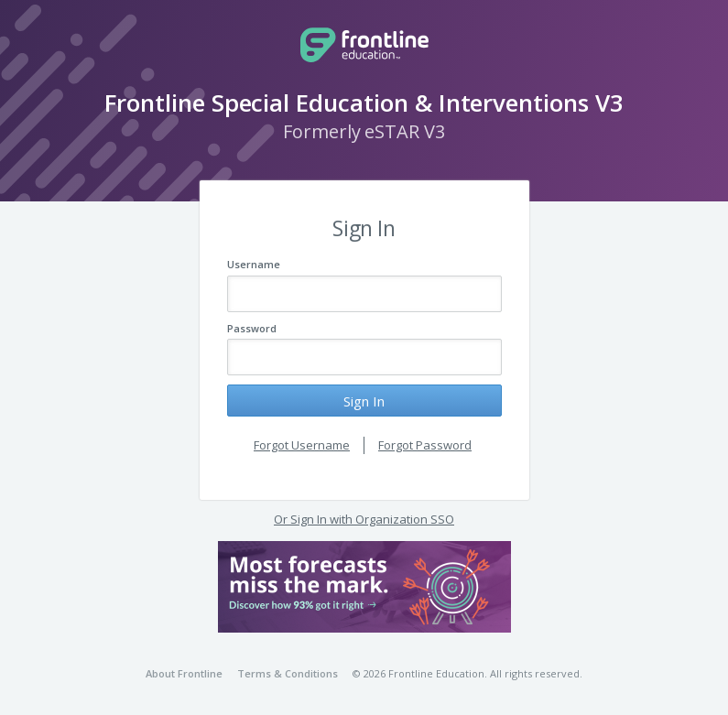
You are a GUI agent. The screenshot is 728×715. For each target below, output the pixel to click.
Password (252, 328)
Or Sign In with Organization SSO (364, 519)
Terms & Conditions (288, 673)
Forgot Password (425, 445)
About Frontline (184, 673)
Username (254, 264)
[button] (364, 587)
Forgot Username (302, 445)
